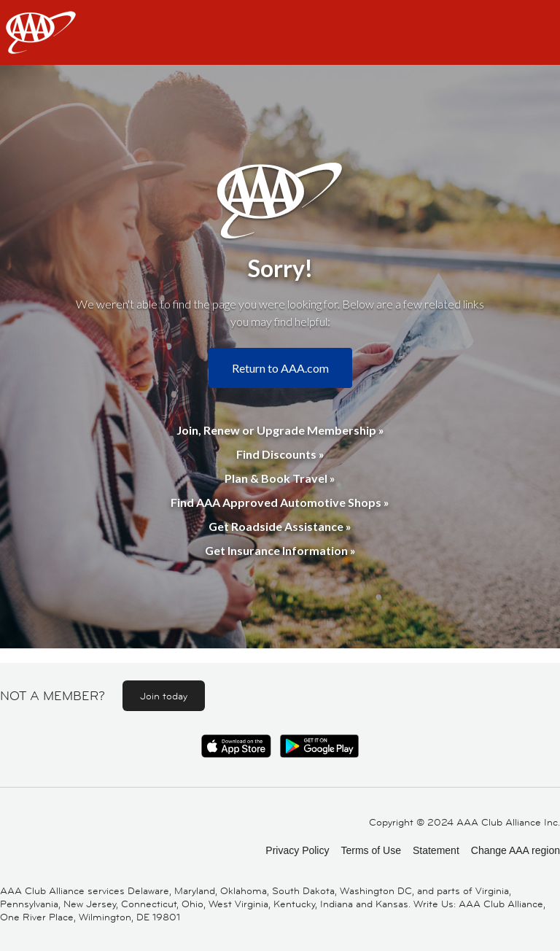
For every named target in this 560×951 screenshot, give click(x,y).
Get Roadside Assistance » (280, 526)
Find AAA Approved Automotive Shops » (280, 502)
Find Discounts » (280, 454)
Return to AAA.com (280, 368)
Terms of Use (370, 850)
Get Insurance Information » (280, 550)
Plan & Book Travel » (280, 478)
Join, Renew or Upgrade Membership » (280, 430)
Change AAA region (516, 850)
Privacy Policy (297, 850)
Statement (436, 850)
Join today (164, 696)
